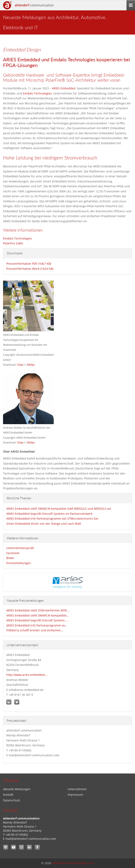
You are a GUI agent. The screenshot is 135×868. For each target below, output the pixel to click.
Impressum (75, 795)
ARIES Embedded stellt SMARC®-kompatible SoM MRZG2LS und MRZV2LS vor (59, 509)
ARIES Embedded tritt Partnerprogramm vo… (37, 625)
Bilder (10, 558)
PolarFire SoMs (13, 243)
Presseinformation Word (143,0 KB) (30, 269)
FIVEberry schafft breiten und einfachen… (35, 630)
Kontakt (8, 795)
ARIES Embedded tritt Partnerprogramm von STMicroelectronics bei (52, 519)
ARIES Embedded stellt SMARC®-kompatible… (37, 615)
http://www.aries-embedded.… (27, 675)
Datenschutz (12, 800)
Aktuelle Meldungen (17, 789)
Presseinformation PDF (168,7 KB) (29, 264)
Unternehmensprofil (20, 548)
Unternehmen (77, 789)
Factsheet (13, 553)
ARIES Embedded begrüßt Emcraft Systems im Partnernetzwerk (49, 514)
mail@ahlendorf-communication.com (31, 839)
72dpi (20, 365)
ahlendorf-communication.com (73, 863)
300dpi (31, 365)
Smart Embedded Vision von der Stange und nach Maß (44, 524)
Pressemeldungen (19, 563)
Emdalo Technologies (37, 93)
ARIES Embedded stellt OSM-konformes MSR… (38, 610)
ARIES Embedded (64, 88)
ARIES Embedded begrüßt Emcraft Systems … (37, 620)
